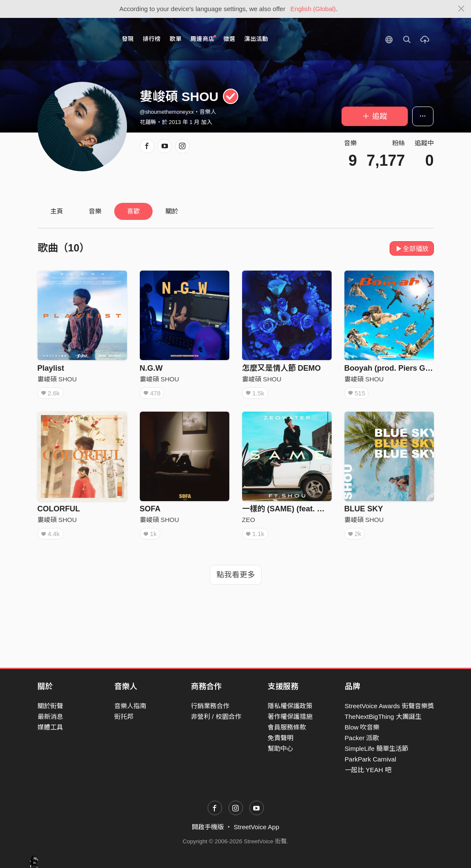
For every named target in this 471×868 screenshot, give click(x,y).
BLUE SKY (364, 509)
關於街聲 (50, 706)
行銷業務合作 (210, 706)
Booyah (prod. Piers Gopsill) (396, 368)
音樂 (95, 211)
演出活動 (256, 39)
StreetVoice (73, 39)
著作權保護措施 (290, 717)
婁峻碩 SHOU (57, 379)
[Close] (461, 9)
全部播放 (412, 249)
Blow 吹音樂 (362, 727)
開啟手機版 (208, 827)
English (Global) (313, 9)
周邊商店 (204, 39)
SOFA (150, 509)
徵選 (229, 39)
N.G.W (151, 368)
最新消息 (50, 717)
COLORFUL (59, 509)
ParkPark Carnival (371, 759)
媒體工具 (50, 727)
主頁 (57, 211)
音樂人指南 (130, 706)
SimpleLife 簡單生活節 (377, 748)
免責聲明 (280, 738)
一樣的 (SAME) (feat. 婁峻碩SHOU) (303, 509)
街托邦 (124, 717)
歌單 (176, 39)
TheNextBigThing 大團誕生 (383, 717)
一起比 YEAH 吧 (368, 770)
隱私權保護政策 (290, 706)
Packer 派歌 (362, 738)
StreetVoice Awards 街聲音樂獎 (389, 706)
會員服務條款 (287, 727)
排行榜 (152, 39)
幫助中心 (280, 748)
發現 (128, 39)
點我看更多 (236, 575)
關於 (172, 211)
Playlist (51, 368)
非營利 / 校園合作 (216, 717)
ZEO (249, 520)
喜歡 (133, 211)
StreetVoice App (256, 827)
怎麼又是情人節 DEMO (282, 368)
